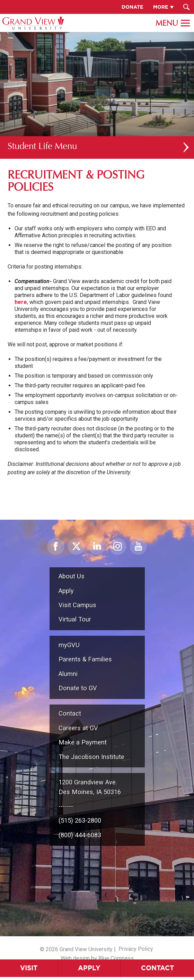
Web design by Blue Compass (97, 958)
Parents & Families (85, 659)
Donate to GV (78, 688)
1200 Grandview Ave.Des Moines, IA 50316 (90, 787)
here (21, 302)
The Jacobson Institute (91, 757)
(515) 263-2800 (80, 820)
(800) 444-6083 (80, 835)
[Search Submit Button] (186, 7)
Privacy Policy (136, 949)
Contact (70, 713)
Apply (89, 968)
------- (66, 806)
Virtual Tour (75, 619)
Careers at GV (78, 728)
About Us (72, 576)
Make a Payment (83, 742)
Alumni (68, 674)
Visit (29, 968)
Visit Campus (77, 605)
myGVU (69, 645)
